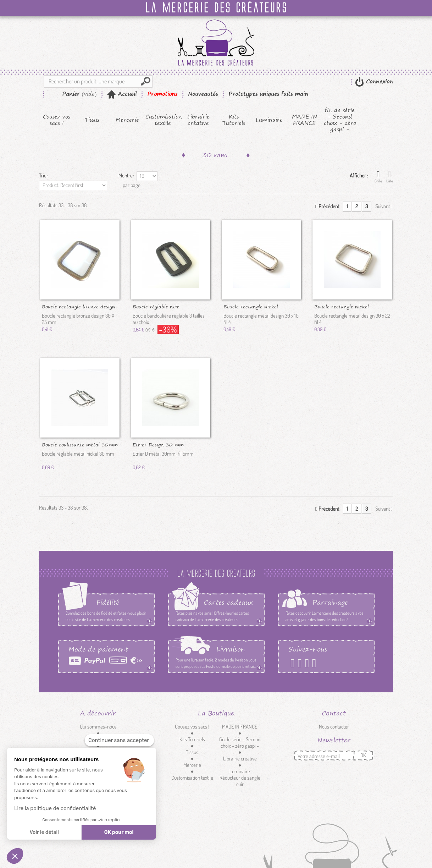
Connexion (378, 81)
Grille (378, 177)
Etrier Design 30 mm (158, 444)
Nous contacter (334, 727)
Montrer (126, 175)
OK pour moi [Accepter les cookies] (119, 832)
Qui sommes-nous (98, 727)
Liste (390, 177)
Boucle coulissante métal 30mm (80, 444)
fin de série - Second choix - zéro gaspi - (340, 120)
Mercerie (127, 120)
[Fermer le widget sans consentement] (119, 740)
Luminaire (269, 120)
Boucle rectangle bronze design (79, 306)
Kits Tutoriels (234, 120)
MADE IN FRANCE (304, 120)
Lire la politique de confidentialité (55, 808)
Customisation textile (163, 120)
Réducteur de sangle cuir (240, 781)
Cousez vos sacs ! (57, 120)
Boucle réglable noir (156, 306)
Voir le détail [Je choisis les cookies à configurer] (44, 832)
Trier (44, 175)
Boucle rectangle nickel (251, 306)
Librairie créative (198, 120)
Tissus (92, 120)
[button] (15, 856)
